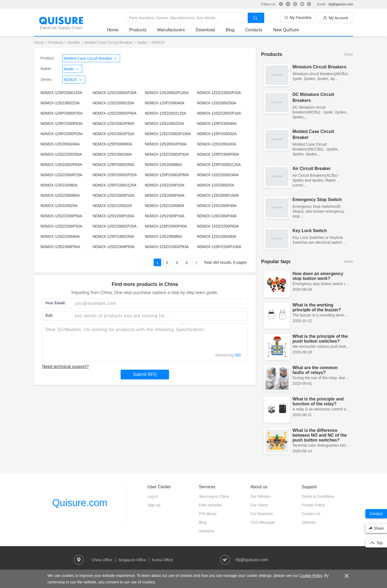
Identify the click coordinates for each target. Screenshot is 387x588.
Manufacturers (171, 30)
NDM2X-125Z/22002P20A (219, 93)
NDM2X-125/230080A (163, 236)
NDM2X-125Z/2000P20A (114, 195)
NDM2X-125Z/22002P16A (219, 113)
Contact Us (311, 514)
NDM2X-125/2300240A (112, 154)
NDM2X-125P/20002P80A (167, 175)
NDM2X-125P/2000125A (61, 93)
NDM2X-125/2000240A (60, 144)
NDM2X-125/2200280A (217, 236)
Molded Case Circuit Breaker (108, 42)
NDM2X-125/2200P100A (114, 216)
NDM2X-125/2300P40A (217, 216)
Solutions (207, 531)
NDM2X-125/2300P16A (165, 216)
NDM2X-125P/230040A (217, 123)
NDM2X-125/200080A (163, 165)
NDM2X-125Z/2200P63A (218, 226)
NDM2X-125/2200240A (217, 144)
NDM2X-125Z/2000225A (113, 103)
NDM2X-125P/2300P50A (218, 154)
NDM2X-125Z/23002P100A (168, 134)
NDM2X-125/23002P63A (61, 165)
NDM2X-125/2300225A (60, 103)
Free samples (211, 505)
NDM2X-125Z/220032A (113, 206)
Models (74, 42)
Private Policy (313, 505)
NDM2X (158, 42)
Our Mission (261, 496)
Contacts (254, 30)
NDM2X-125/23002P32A (114, 134)
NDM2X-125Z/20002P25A (115, 226)
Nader (142, 42)
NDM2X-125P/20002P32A (115, 175)
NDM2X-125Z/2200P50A (62, 216)
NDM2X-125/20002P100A (167, 93)
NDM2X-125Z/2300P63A (114, 247)
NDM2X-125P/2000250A (114, 165)
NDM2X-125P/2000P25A (62, 113)
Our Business (262, 514)
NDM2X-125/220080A (59, 185)
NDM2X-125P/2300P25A (62, 134)
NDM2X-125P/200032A (217, 134)
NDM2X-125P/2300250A (114, 236)
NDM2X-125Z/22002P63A (167, 247)
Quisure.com (80, 503)
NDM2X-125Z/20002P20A (115, 93)
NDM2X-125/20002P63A (166, 144)
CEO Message (263, 522)
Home (113, 30)
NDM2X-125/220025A (59, 206)
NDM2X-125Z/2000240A (218, 175)
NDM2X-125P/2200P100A (219, 247)
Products (138, 30)
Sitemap (309, 522)
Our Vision (259, 505)
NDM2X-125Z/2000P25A (62, 175)
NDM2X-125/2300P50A (60, 247)
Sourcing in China (214, 496)
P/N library (208, 514)
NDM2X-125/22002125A (166, 113)
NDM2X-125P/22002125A (115, 185)
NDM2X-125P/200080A (113, 144)
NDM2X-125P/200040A (165, 103)
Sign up (154, 505)
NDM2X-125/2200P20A (165, 185)
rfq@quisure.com (341, 4)
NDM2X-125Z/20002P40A (115, 113)
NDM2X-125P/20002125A (219, 165)
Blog (230, 30)
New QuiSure (286, 30)
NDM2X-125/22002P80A (114, 123)
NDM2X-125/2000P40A (165, 195)
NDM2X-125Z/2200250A (61, 154)
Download (205, 30)
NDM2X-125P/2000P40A (166, 226)
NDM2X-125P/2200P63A (62, 123)
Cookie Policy (311, 576)
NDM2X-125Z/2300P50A (62, 226)
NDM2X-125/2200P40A (217, 206)
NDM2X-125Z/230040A (60, 236)
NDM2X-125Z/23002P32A (167, 154)
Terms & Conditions (318, 496)
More (349, 54)
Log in (153, 496)
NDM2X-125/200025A (216, 185)
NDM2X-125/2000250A (217, 103)
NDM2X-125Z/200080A (60, 195)
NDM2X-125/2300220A (165, 123)
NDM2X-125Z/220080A (165, 206)
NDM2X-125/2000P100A (218, 195)
